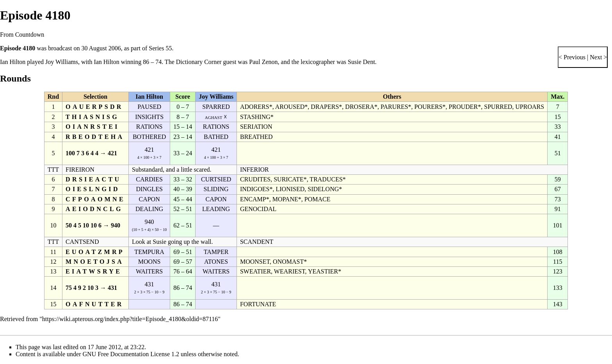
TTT (53, 170)
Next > (598, 57)
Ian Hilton (13, 62)
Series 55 (160, 48)
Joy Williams (62, 62)
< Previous (572, 57)
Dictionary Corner (199, 62)
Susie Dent (361, 62)
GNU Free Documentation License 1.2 (131, 354)
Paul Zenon (263, 62)
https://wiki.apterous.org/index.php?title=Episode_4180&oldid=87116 (130, 319)
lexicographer (318, 62)
